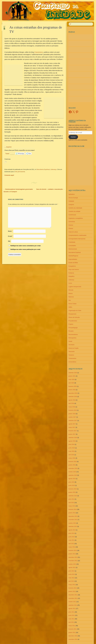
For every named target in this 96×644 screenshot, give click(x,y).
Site (9, 241)
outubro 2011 (72, 602)
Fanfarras (71, 273)
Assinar (73, 137)
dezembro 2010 (73, 636)
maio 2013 (71, 540)
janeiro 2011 (72, 633)
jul (4, 27)
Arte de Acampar (73, 198)
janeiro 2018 (72, 414)
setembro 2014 (73, 496)
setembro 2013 (73, 526)
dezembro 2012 (73, 557)
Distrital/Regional (73, 256)
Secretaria (71, 345)
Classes (71, 228)
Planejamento (72, 314)
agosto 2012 (72, 568)
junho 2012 (72, 574)
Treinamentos (72, 358)
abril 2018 (71, 403)
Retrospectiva (72, 338)
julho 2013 (71, 533)
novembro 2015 (73, 468)
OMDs (70, 307)
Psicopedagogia (73, 328)
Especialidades (73, 259)
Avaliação (71, 201)
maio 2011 (71, 619)
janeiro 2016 (72, 465)
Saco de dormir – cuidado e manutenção (50, 189)
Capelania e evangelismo (76, 218)
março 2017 (72, 427)
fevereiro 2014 (73, 509)
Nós (70, 300)
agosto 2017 (72, 424)
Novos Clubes (72, 304)
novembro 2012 (73, 561)
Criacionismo (39, 52)
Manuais (71, 290)
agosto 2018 (72, 400)
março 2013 (72, 547)
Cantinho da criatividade (75, 208)
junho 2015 (72, 485)
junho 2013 (72, 537)
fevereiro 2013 (73, 550)
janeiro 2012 (72, 592)
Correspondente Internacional (77, 239)
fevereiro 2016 (73, 462)
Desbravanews (73, 249)
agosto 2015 (72, 479)
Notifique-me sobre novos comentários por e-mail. (26, 246)
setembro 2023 (73, 373)
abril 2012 (71, 581)
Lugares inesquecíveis (75, 287)
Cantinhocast (72, 215)
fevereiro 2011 (73, 629)
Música (71, 293)
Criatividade (72, 242)
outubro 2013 (72, 523)
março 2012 (72, 585)
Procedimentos (73, 321)
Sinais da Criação (73, 348)
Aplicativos (72, 194)
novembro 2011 (73, 598)
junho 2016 (72, 448)
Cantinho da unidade (74, 211)
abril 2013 (71, 544)
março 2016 (72, 458)
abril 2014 (71, 503)
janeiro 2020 (72, 390)
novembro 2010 (73, 639)
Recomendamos (73, 335)
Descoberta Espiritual (43, 169)
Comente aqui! (9, 175)
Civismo (71, 225)
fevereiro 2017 (73, 431)
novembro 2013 (73, 520)
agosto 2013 (72, 530)
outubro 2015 (72, 472)
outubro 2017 (72, 417)
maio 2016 (71, 451)
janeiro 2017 (72, 434)
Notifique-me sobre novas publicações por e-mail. (25, 249)
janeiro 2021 (72, 376)
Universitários (72, 362)
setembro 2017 (73, 421)
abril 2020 (71, 383)
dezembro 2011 (73, 595)
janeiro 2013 (72, 554)
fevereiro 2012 (73, 588)
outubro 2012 (72, 564)
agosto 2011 (72, 609)
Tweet (7, 154)
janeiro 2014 (72, 513)
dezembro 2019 (73, 393)
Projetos (71, 324)
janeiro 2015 (72, 492)
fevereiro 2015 (73, 489)
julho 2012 (71, 571)
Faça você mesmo (74, 270)
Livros (70, 283)
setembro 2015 (73, 475)
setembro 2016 (73, 438)
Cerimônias (72, 222)
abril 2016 (71, 455)
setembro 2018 (73, 397)
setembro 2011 (73, 605)
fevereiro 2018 (73, 410)
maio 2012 (71, 578)
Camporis (71, 205)
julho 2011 (71, 612)
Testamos (71, 355)
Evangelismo (72, 266)
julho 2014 (71, 499)
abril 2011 (71, 622)
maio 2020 (71, 380)
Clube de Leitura (73, 232)
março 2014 (72, 506)
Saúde (70, 341)
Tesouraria (71, 352)
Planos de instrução (74, 317)
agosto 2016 (72, 441)
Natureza (71, 297)
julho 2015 (71, 482)
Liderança (53, 169)
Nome (10, 231)
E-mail (10, 236)
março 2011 (72, 626)
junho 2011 (72, 615)
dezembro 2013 (73, 516)
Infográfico (71, 276)
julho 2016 (71, 444)
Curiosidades (72, 246)
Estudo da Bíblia (73, 263)
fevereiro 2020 (73, 386)
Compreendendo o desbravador (77, 235)
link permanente (20, 172)
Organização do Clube (75, 311)
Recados (71, 331)
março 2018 (72, 407)
